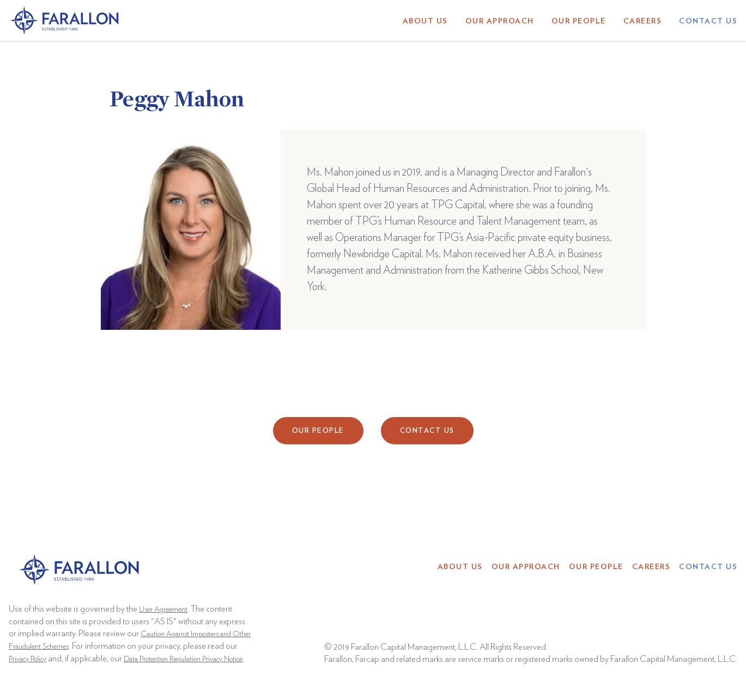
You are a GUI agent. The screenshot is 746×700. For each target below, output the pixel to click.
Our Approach (500, 21)
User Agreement (163, 610)
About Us (425, 21)
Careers (643, 21)
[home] (65, 20)
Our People (579, 21)
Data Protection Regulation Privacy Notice (183, 659)
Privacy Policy (28, 659)
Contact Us (708, 21)
